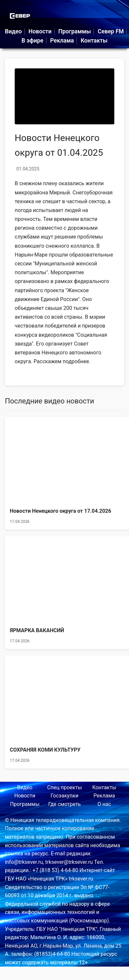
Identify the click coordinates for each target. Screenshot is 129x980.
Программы (74, 31)
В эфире (32, 41)
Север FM (111, 31)
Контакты (94, 41)
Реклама (62, 41)
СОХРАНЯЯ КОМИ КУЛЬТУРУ (45, 750)
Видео (13, 31)
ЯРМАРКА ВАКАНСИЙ (37, 630)
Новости (40, 31)
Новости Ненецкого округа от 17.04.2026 (60, 511)
